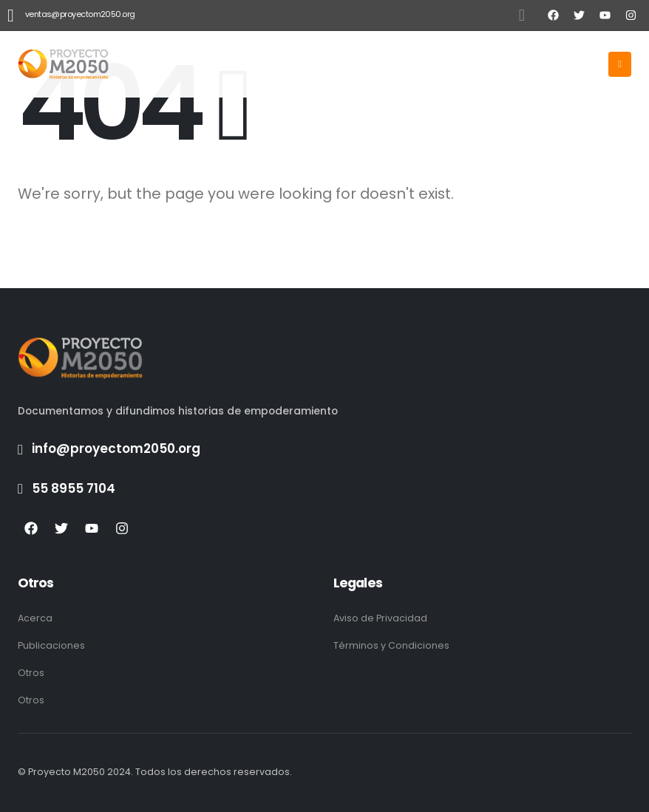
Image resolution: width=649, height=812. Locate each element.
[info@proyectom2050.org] (324, 448)
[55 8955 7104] (324, 488)
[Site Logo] (63, 64)
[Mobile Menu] (620, 64)
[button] (522, 16)
